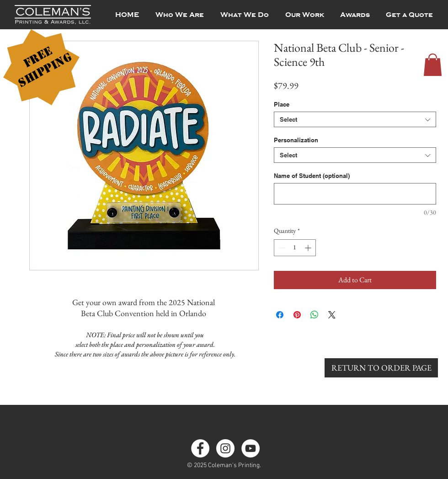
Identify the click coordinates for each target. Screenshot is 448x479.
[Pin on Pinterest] (297, 315)
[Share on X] (332, 315)
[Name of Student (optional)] (355, 194)
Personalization (296, 140)
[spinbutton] (295, 248)
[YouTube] (251, 448)
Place (282, 104)
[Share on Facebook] (280, 315)
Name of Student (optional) (312, 176)
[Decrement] (281, 248)
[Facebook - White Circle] (200, 448)
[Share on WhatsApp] (315, 315)
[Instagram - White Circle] (225, 448)
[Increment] (309, 248)
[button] (433, 65)
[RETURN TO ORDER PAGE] (381, 368)
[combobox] (355, 119)
